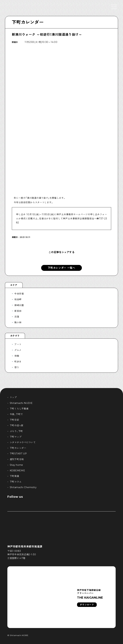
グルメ (18, 350)
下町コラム (16, 482)
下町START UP (18, 454)
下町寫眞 (14, 476)
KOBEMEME (17, 471)
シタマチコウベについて (23, 442)
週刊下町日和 (17, 459)
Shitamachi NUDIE (21, 403)
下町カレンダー (28, 22)
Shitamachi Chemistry (23, 487)
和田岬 (18, 299)
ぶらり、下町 (16, 431)
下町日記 (14, 420)
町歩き (18, 362)
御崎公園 (19, 305)
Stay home (16, 465)
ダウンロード (87, 605)
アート (18, 344)
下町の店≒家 (17, 425)
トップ (13, 397)
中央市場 (19, 294)
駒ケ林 (18, 322)
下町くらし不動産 (19, 409)
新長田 (18, 311)
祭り (17, 367)
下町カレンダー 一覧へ (61, 268)
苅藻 (17, 317)
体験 (17, 356)
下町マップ (16, 437)
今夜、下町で (16, 414)
